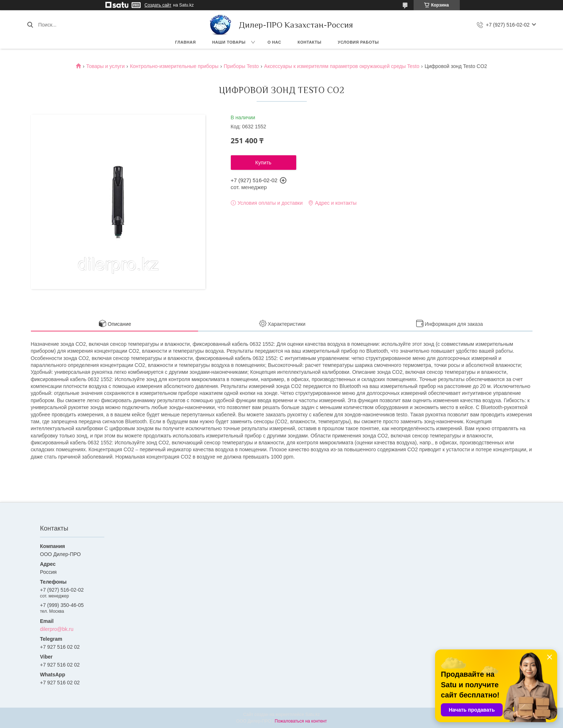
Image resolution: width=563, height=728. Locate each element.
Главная (186, 42)
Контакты (310, 42)
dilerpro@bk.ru (57, 629)
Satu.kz (313, 715)
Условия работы (358, 42)
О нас (274, 42)
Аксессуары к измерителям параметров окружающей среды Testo (342, 66)
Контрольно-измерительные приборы (174, 66)
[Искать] (30, 25)
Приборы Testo (241, 66)
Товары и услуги (105, 66)
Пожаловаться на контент (301, 721)
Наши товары (229, 42)
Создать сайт (158, 5)
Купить (263, 163)
